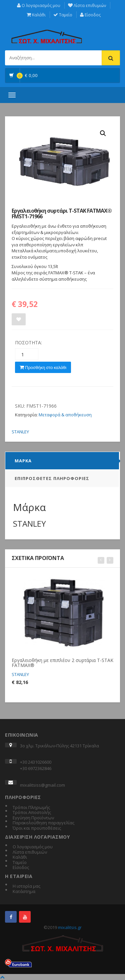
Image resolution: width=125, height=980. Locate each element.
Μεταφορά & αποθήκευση (65, 415)
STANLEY (20, 432)
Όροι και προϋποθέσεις (37, 828)
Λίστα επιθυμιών (87, 5)
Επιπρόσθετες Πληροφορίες (52, 478)
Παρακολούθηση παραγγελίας (43, 823)
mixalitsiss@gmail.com (42, 785)
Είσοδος (90, 15)
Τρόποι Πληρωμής (31, 808)
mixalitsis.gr (70, 927)
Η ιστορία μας (26, 886)
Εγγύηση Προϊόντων (33, 818)
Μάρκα (23, 461)
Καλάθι (36, 15)
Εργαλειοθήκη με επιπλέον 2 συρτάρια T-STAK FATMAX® (62, 663)
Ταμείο (63, 15)
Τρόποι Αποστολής (32, 813)
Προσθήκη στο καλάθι (43, 367)
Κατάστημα (24, 892)
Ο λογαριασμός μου (39, 5)
